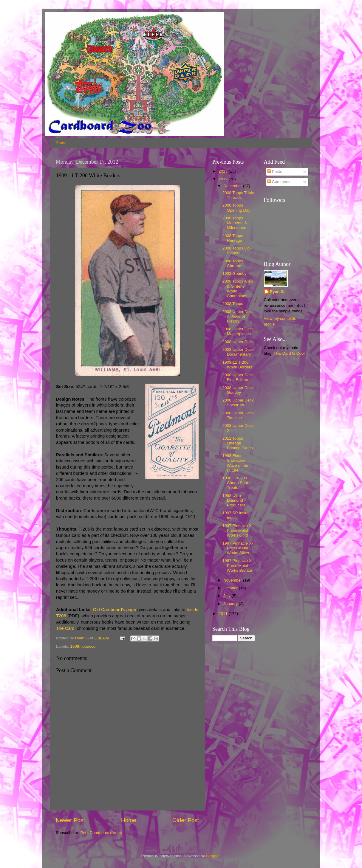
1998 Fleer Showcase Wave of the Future (235, 463)
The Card (65, 628)
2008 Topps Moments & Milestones (235, 223)
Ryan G (277, 292)
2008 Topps (233, 304)
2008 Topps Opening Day (236, 208)
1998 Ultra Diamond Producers (234, 500)
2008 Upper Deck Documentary (238, 352)
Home (61, 143)
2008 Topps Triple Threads (238, 195)
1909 (75, 646)
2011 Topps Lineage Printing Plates (238, 443)
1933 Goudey (235, 273)
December (233, 186)
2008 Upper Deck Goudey (238, 390)
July (228, 596)
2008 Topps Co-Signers (237, 251)
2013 (224, 171)
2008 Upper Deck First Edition (238, 377)
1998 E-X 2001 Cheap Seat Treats (236, 483)
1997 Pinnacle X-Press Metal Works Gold (238, 530)
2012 (224, 179)
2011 (224, 614)
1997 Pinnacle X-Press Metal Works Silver (238, 548)
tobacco (88, 646)
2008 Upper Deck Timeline (238, 415)
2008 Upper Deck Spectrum (238, 403)
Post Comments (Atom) (101, 833)
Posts (275, 172)
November (233, 580)
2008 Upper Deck (238, 342)
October (231, 588)
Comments (279, 182)
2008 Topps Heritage (233, 238)
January (231, 604)
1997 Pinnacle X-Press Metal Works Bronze (238, 565)
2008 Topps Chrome (233, 263)
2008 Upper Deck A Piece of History (238, 316)
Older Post (186, 820)
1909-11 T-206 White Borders (238, 365)
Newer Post (70, 820)
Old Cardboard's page (115, 610)
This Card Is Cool (289, 353)
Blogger (213, 856)
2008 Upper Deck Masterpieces (238, 331)
